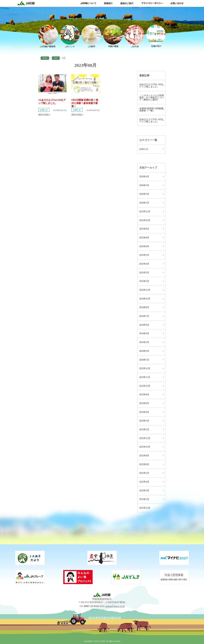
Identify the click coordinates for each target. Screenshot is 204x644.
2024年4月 (144, 333)
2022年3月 (144, 491)
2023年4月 (144, 412)
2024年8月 (144, 307)
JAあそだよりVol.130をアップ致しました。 (52, 101)
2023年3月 (144, 421)
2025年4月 (144, 264)
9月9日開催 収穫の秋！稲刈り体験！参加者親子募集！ (85, 103)
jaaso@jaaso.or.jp (115, 606)
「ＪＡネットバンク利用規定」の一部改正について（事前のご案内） (152, 98)
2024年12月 (145, 290)
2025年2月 (144, 281)
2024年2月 (144, 351)
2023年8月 (144, 395)
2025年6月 (144, 246)
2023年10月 (145, 386)
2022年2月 (144, 499)
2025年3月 (144, 273)
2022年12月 (145, 438)
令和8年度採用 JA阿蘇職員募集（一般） (151, 110)
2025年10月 (145, 220)
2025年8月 (144, 238)
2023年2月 (144, 429)
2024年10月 (145, 299)
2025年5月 (144, 255)
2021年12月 (145, 508)
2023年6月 (144, 403)
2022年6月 (144, 464)
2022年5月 (144, 473)
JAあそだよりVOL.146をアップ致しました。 (151, 86)
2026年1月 (144, 203)
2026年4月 (144, 177)
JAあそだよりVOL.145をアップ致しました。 (151, 120)
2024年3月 (144, 342)
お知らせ (44, 110)
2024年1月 (144, 360)
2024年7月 (144, 316)
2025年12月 (145, 212)
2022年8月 (144, 456)
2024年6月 (144, 325)
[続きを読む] (44, 115)
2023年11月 (145, 377)
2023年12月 (145, 368)
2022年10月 (145, 447)
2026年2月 (144, 194)
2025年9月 (144, 229)
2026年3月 (144, 185)
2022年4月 (144, 482)
